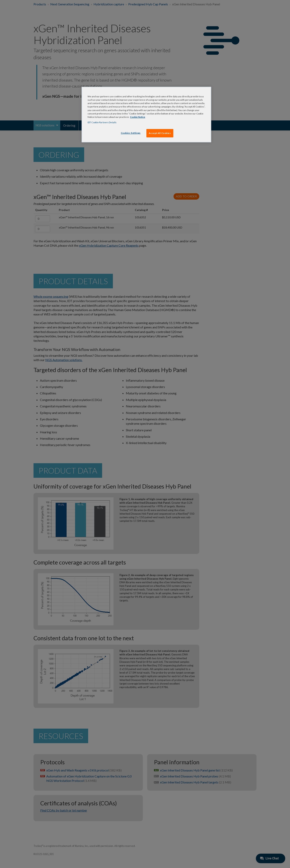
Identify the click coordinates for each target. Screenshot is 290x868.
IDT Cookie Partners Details (102, 122)
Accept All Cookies (160, 133)
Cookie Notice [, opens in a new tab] (138, 117)
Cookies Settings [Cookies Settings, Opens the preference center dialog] (131, 133)
